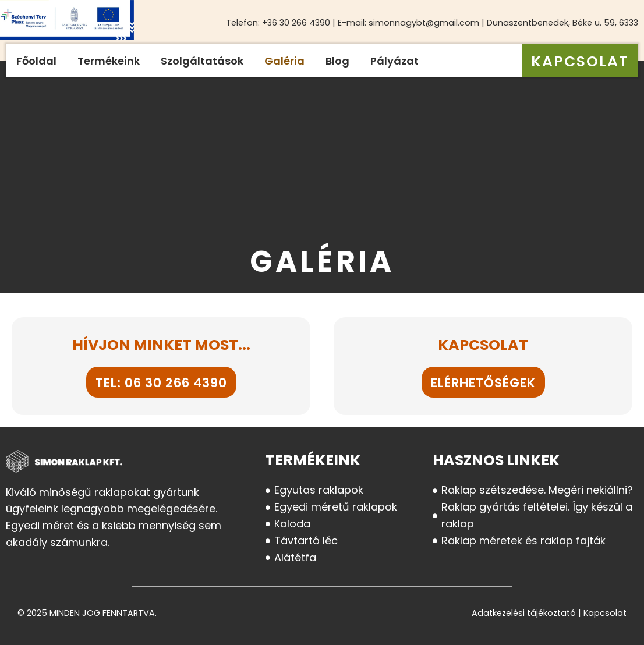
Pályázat (394, 61)
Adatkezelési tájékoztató (524, 613)
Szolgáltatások (202, 61)
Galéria (284, 61)
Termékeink (109, 61)
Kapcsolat (605, 613)
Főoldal (36, 61)
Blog (337, 61)
